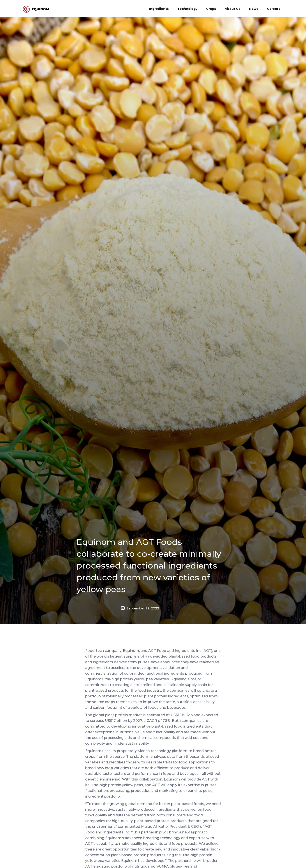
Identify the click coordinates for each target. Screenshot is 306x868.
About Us (233, 9)
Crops (211, 9)
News (254, 9)
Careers (274, 9)
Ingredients (159, 9)
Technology (187, 9)
